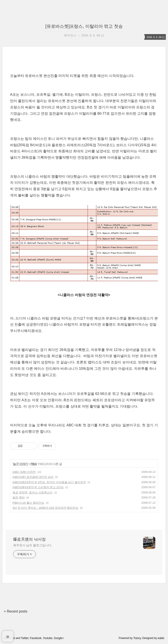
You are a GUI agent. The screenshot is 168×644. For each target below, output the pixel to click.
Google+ (59, 638)
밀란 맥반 (19, 497)
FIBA (34, 464)
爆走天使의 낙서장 (29, 539)
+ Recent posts (15, 611)
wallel (161, 638)
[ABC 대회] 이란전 (24, 472)
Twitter (25, 638)
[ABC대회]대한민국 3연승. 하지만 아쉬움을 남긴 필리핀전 (49, 482)
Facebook (36, 638)
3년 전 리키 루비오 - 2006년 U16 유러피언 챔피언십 (45, 508)
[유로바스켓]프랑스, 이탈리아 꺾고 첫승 (84, 26)
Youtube (48, 638)
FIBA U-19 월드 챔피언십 (28, 503)
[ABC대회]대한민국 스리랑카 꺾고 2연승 (38, 487)
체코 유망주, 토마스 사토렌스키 (32, 492)
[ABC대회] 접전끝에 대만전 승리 (33, 477)
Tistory (137, 638)
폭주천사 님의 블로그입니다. (33, 545)
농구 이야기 (20, 464)
